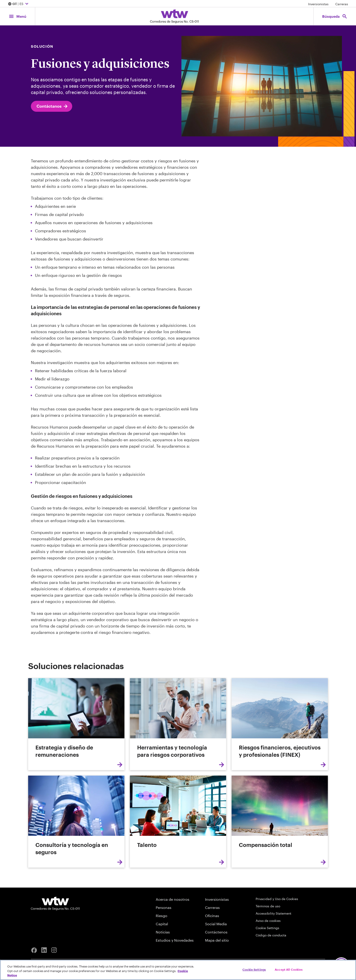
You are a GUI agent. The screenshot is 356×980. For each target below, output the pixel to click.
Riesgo (162, 916)
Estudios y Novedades (175, 940)
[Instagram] (54, 950)
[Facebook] (34, 950)
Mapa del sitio (217, 940)
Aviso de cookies (268, 921)
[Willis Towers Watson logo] (55, 904)
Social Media (216, 924)
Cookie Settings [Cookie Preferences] (267, 928)
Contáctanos (52, 106)
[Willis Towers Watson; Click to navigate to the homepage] (174, 16)
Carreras (342, 4)
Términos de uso (268, 906)
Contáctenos (216, 932)
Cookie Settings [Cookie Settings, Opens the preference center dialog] (254, 969)
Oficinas (212, 916)
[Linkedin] (44, 950)
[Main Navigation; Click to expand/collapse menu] (17, 16)
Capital (162, 924)
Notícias (163, 932)
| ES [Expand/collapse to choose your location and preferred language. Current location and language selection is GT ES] (19, 4)
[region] (178, 970)
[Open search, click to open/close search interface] (335, 16)
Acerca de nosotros (173, 899)
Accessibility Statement (273, 913)
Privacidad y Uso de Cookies (277, 899)
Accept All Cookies (289, 969)
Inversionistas (318, 4)
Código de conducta (271, 935)
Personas (164, 907)
